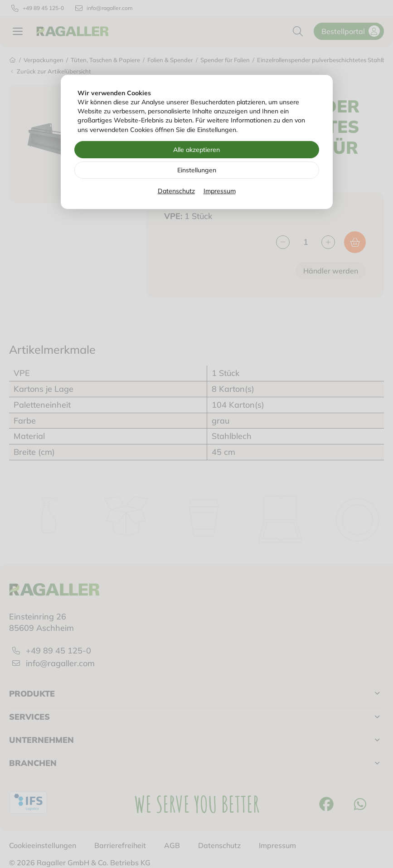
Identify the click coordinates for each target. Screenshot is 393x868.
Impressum (220, 191)
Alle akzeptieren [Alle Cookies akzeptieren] (196, 150)
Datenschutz (176, 191)
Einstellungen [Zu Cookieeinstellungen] (197, 170)
